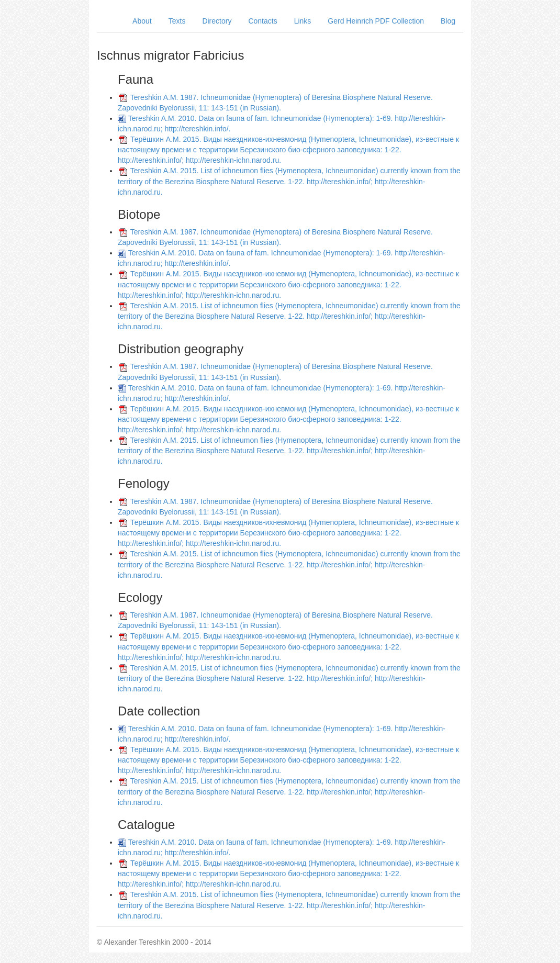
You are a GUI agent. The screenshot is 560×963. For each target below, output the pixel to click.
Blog (448, 21)
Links (303, 21)
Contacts (262, 21)
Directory (217, 21)
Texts (177, 21)
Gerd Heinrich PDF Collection (376, 21)
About (142, 21)
